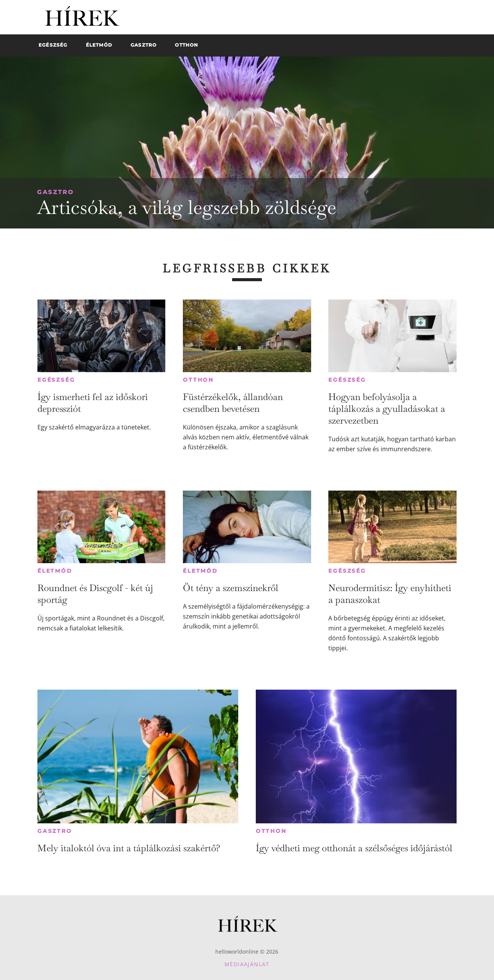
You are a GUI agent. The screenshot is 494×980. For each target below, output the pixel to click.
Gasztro (56, 192)
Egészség (56, 380)
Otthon (198, 380)
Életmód (55, 571)
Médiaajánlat (247, 964)
